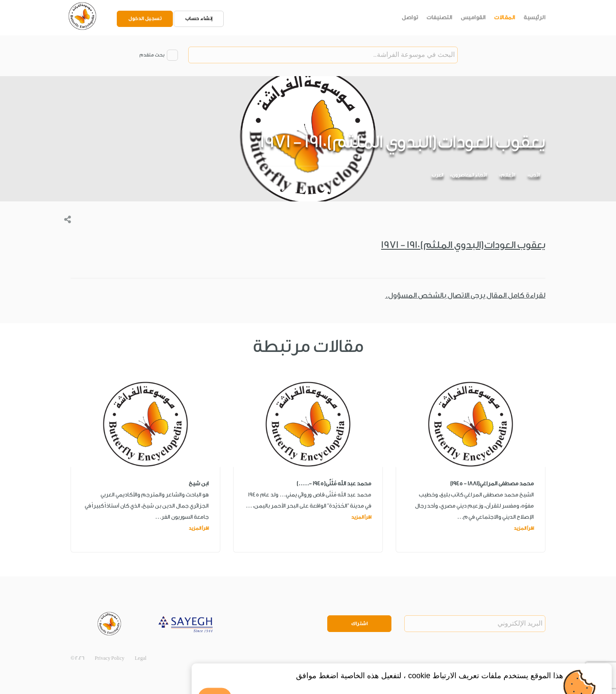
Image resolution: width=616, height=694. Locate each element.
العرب (437, 175)
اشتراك (359, 624)
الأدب (535, 175)
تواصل (410, 17)
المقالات (505, 17)
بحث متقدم (152, 55)
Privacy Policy (109, 658)
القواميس (473, 17)
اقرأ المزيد (524, 528)
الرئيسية (535, 17)
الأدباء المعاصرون (469, 175)
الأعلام (508, 175)
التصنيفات (440, 17)
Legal (141, 658)
